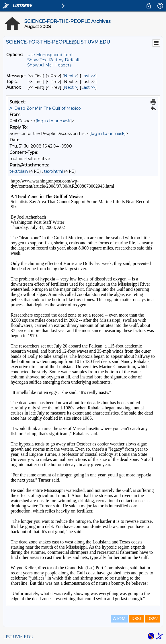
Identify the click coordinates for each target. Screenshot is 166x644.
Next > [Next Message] (71, 76)
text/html (53, 171)
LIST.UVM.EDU (18, 637)
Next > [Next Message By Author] (71, 87)
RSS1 (136, 619)
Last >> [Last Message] (88, 76)
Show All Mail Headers (49, 65)
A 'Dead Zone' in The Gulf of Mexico (45, 108)
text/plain (19, 171)
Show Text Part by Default (53, 60)
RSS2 (152, 619)
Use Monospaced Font (50, 55)
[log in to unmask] (54, 121)
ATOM (119, 619)
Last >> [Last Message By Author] (88, 87)
